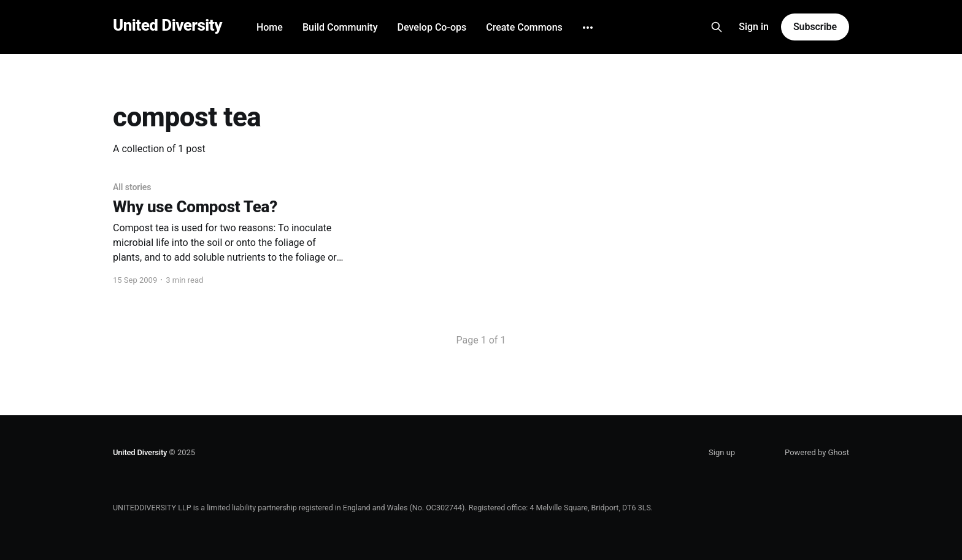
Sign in (754, 27)
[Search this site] (717, 27)
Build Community (340, 27)
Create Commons (524, 27)
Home (270, 27)
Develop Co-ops (432, 27)
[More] (588, 28)
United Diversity (167, 25)
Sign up (722, 452)
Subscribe (815, 27)
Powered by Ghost (817, 452)
